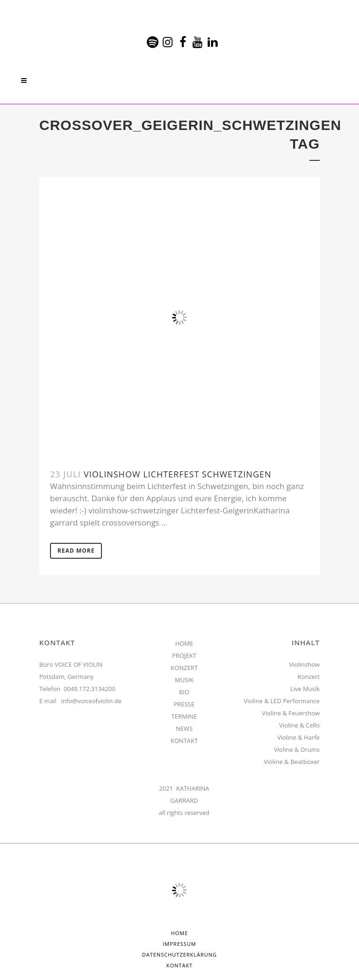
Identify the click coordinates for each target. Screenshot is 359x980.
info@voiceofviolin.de (91, 701)
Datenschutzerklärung (179, 955)
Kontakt (179, 965)
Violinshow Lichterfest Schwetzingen (178, 474)
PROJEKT (184, 656)
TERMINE (184, 716)
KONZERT (184, 668)
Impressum (179, 944)
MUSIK (184, 680)
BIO (184, 692)
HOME (184, 643)
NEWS (184, 728)
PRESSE (184, 704)
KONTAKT (184, 741)
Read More (76, 551)
